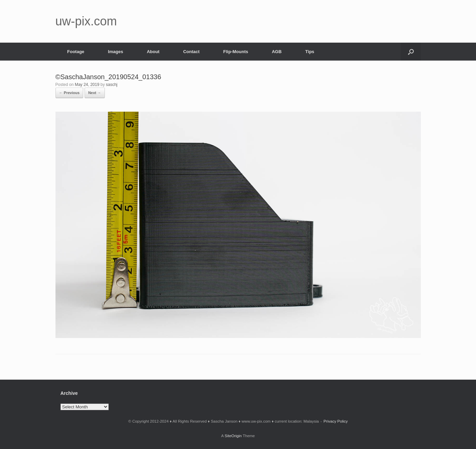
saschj (112, 85)
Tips (310, 52)
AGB (277, 52)
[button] (411, 52)
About (153, 52)
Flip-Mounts (236, 52)
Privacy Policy (336, 421)
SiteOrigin (233, 436)
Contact (191, 52)
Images (116, 52)
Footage (76, 52)
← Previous (70, 93)
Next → (95, 93)
